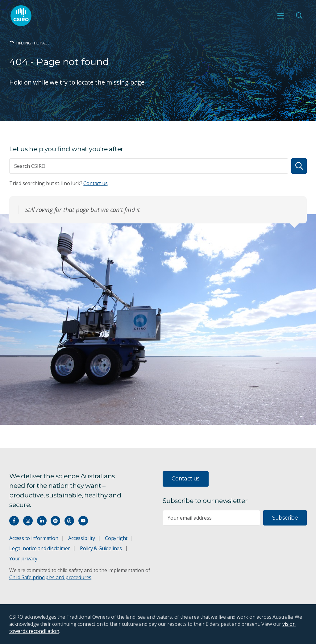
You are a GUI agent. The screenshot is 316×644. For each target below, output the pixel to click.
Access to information (34, 538)
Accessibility (81, 538)
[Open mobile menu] (281, 16)
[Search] (299, 166)
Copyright (116, 538)
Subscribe (285, 518)
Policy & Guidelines (101, 548)
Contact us (95, 183)
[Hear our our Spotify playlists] (55, 521)
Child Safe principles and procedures (50, 577)
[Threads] (69, 521)
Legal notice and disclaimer (39, 548)
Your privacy (23, 559)
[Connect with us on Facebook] (14, 521)
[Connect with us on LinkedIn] (42, 521)
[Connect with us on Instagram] (28, 521)
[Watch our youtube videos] (83, 521)
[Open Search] (299, 16)
